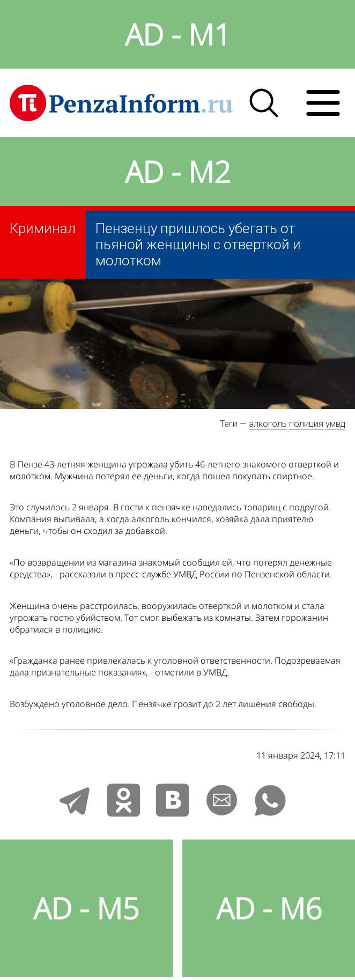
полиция (306, 424)
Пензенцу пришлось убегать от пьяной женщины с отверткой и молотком (198, 244)
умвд (335, 424)
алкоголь (268, 424)
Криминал (43, 228)
